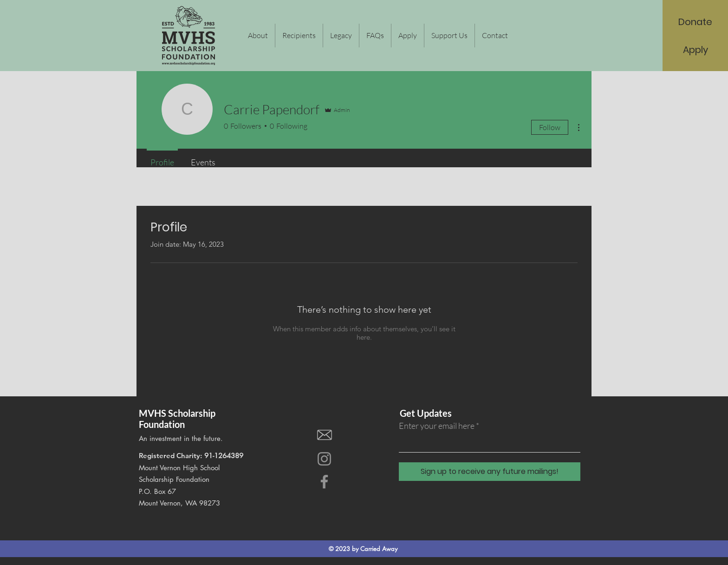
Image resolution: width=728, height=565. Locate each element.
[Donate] (695, 22)
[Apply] (696, 50)
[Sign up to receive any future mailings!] (490, 472)
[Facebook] (324, 482)
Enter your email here (437, 426)
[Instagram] (324, 459)
